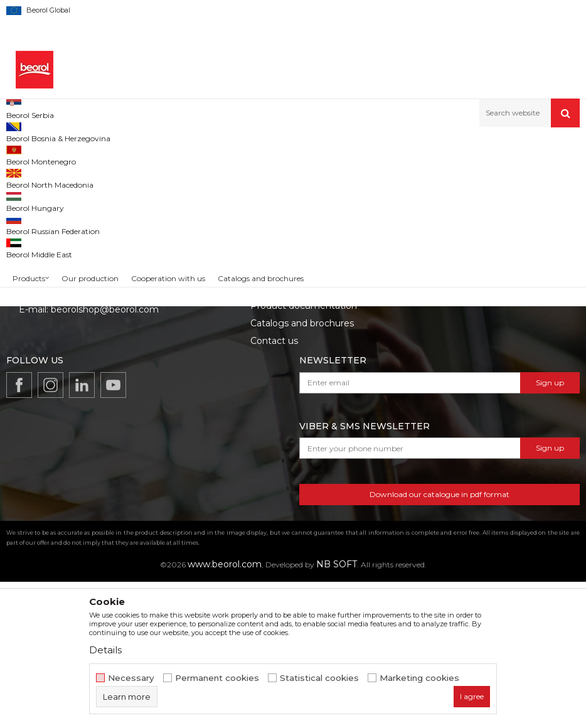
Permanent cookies (217, 678)
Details (105, 650)
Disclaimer (445, 417)
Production (275, 434)
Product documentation (304, 452)
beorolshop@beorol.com (105, 456)
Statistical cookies (319, 678)
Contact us (274, 487)
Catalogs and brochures (302, 469)
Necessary (131, 678)
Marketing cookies (419, 678)
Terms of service (457, 399)
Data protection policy (470, 434)
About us (270, 399)
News (263, 417)
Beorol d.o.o (27, 154)
